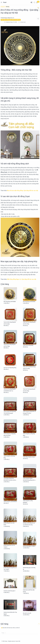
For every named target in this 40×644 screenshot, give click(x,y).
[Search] (34, 2)
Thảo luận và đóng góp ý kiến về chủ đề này (11, 20)
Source (17, 641)
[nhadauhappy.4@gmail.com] (7, 18)
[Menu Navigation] (1, 2)
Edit (19, 641)
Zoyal (5, 2)
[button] (32, 2)
